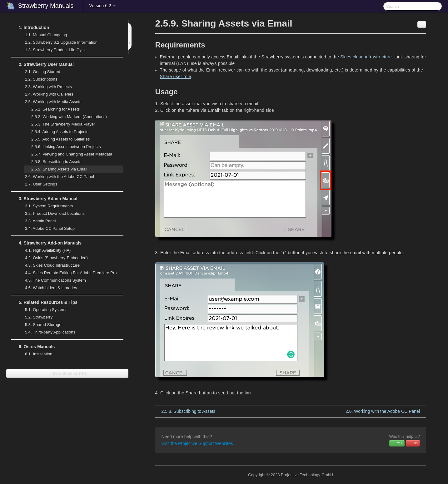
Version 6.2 (102, 6)
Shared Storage (39, 325)
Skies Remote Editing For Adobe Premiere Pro (67, 273)
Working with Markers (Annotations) (65, 117)
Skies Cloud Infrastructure (49, 265)
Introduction (30, 27)
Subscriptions (41, 79)
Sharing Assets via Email (59, 169)
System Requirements (45, 206)
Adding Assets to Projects (60, 132)
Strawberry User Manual (42, 64)
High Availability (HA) (44, 250)
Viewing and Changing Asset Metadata (72, 154)
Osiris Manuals (33, 347)
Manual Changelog (46, 35)
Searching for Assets (55, 109)
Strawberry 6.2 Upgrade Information (61, 42)
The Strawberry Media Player (63, 124)
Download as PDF (67, 373)
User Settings (37, 184)
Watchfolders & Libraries (51, 288)
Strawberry (35, 317)
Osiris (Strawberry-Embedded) (56, 258)
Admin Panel (37, 221)
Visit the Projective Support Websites (197, 443)
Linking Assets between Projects (66, 147)
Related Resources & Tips (44, 302)
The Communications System (55, 280)
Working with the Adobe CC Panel (56, 177)
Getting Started (43, 72)
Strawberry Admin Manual (44, 199)
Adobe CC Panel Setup (46, 229)
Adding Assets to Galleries (60, 139)
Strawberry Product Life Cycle (52, 50)
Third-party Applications (46, 332)
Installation (39, 354)
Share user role (176, 77)
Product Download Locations (55, 213)
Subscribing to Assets (56, 162)
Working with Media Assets (49, 102)
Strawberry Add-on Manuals (46, 243)
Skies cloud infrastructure (366, 57)
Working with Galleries (45, 94)
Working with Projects (45, 87)
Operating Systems (42, 310)
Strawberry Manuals (46, 6)
